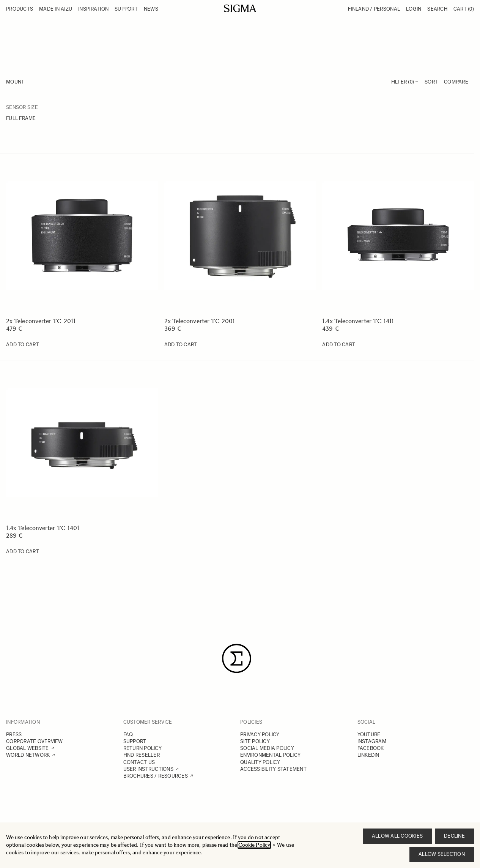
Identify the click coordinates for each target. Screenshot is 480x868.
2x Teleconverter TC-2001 (200, 321)
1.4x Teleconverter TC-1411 (358, 321)
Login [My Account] (414, 9)
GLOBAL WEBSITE (28, 748)
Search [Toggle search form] (437, 9)
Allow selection (442, 854)
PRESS (14, 735)
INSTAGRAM (372, 741)
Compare (456, 82)
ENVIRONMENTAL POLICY (270, 755)
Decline (454, 836)
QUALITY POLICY (260, 762)
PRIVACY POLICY (260, 735)
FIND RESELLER (142, 755)
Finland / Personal (374, 9)
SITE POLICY (255, 741)
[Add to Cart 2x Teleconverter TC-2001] (181, 345)
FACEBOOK (371, 748)
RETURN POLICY (142, 748)
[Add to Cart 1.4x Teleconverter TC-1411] (339, 345)
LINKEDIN (368, 755)
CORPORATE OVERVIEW (35, 741)
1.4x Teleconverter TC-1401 (43, 528)
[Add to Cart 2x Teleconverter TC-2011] (23, 345)
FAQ (128, 735)
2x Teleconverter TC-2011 (41, 321)
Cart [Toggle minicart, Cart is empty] (464, 9)
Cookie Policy (254, 845)
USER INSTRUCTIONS (148, 769)
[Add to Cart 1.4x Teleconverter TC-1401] (23, 552)
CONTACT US (139, 762)
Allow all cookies (397, 836)
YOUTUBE (369, 735)
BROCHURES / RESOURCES (156, 776)
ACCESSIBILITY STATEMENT (273, 769)
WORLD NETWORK (28, 755)
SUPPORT (135, 741)
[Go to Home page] (240, 8)
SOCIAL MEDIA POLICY (267, 748)
